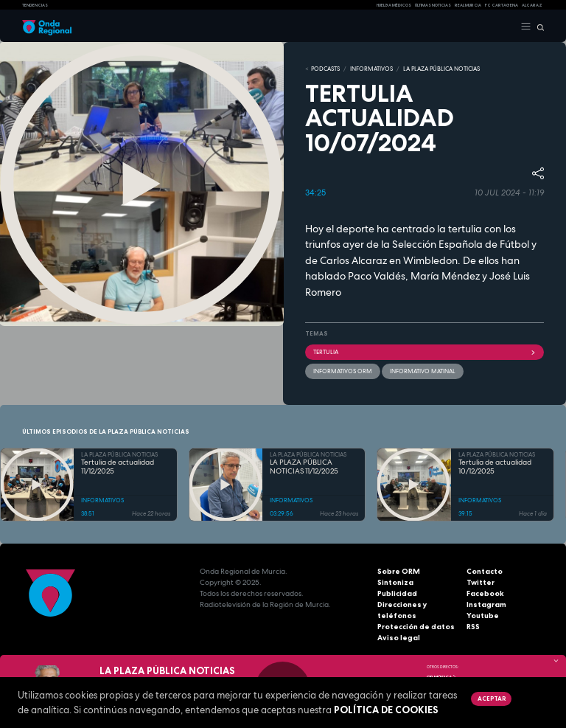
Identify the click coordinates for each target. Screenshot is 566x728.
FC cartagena (502, 5)
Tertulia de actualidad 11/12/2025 (118, 467)
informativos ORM (343, 371)
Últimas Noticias (433, 5)
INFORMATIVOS (371, 69)
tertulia (424, 352)
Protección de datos (416, 627)
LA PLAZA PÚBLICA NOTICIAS (441, 69)
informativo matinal (423, 371)
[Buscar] (538, 27)
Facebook (485, 593)
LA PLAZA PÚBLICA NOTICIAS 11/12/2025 (304, 467)
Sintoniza (395, 582)
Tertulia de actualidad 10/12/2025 (495, 467)
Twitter (481, 582)
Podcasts (325, 69)
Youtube (483, 616)
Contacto (485, 571)
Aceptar (492, 698)
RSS (473, 627)
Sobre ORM (399, 571)
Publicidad (397, 593)
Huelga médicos (394, 5)
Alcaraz (532, 5)
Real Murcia (468, 5)
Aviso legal (399, 638)
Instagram (486, 604)
